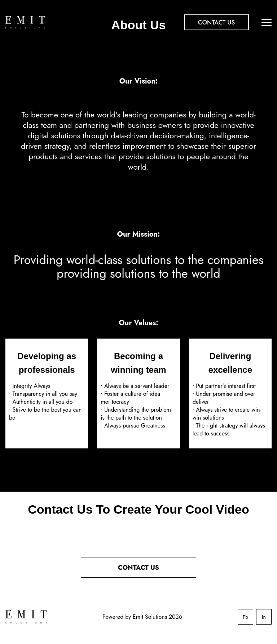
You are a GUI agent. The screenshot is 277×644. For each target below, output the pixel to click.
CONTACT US (138, 568)
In (264, 617)
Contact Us (217, 22)
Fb (245, 617)
